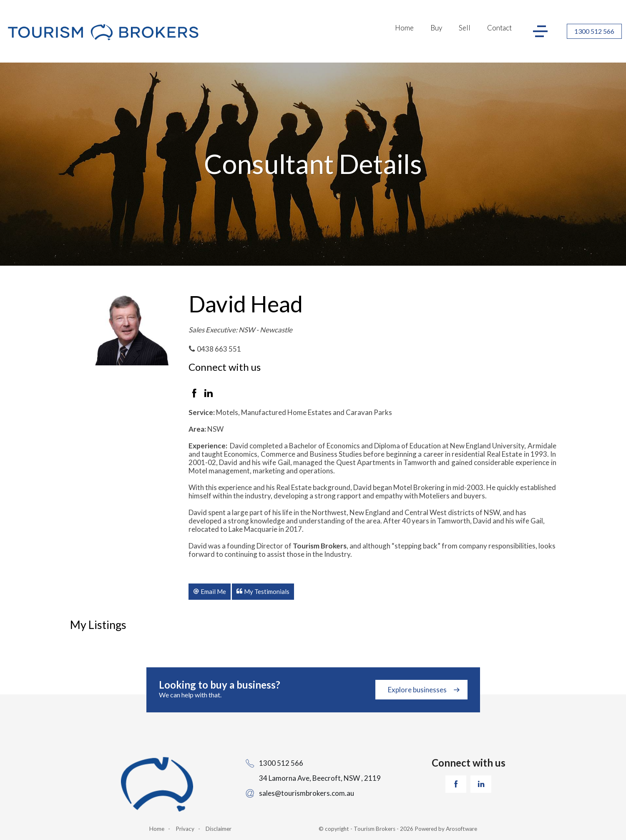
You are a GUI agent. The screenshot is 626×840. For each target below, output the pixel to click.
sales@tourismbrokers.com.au (307, 793)
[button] (210, 591)
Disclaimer (219, 829)
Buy (436, 28)
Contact (499, 28)
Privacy (185, 829)
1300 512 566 (594, 31)
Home (404, 28)
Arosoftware (461, 829)
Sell (465, 28)
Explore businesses (417, 690)
